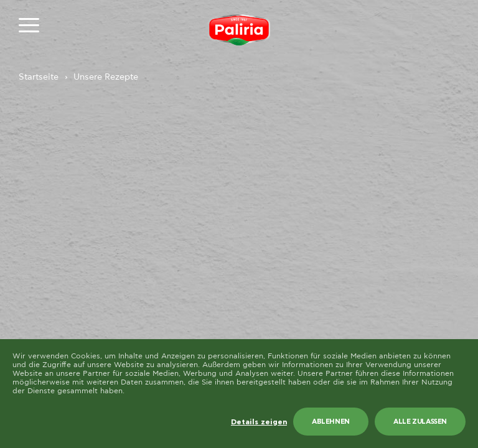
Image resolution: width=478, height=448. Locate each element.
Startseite (39, 77)
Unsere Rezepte (106, 77)
